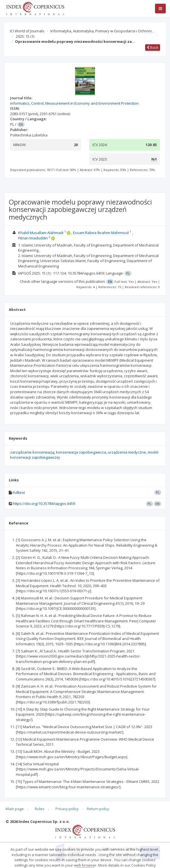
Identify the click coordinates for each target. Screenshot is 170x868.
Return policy (98, 809)
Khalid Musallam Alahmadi (41, 233)
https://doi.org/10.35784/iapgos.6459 (44, 503)
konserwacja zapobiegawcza (81, 452)
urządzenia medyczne (127, 452)
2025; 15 (25, 36)
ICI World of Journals (27, 31)
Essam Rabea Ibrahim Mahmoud (101, 233)
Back (153, 47)
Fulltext (19, 492)
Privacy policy (67, 809)
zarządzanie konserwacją (32, 452)
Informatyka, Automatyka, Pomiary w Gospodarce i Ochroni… (103, 31)
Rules (40, 809)
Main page (15, 809)
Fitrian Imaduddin (33, 238)
